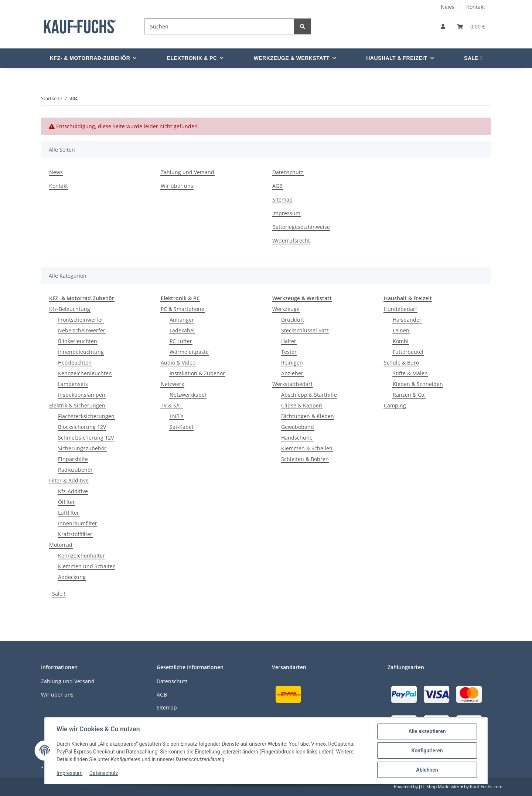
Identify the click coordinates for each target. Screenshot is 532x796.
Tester (289, 352)
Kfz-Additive (73, 491)
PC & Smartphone (183, 309)
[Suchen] (219, 26)
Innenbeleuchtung (81, 352)
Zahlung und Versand (187, 172)
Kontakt (476, 7)
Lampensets (73, 384)
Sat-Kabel (181, 427)
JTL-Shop (428, 787)
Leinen (401, 330)
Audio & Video (178, 363)
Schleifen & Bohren (305, 459)
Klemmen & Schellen (307, 448)
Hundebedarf (400, 309)
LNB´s (177, 416)
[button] (443, 26)
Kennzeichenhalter (81, 555)
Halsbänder (407, 320)
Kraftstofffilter (75, 534)
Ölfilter (66, 502)
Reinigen (292, 363)
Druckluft (293, 320)
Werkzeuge (286, 309)
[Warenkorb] (471, 26)
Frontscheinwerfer (81, 320)
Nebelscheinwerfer (82, 330)
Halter (289, 341)
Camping (395, 405)
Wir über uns (177, 186)
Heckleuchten (75, 363)
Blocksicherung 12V (82, 427)
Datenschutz (104, 773)
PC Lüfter (181, 341)
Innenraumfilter (78, 523)
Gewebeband (298, 427)
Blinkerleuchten (78, 341)
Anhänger (182, 320)
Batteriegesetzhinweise (301, 227)
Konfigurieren (427, 751)
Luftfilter (69, 513)
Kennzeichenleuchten (85, 373)
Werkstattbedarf (292, 384)
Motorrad (61, 545)
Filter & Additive (69, 480)
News (448, 7)
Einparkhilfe (73, 459)
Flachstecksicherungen (86, 416)
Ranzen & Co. (409, 395)
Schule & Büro (401, 363)
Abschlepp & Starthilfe (309, 395)
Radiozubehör (75, 470)
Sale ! (59, 594)
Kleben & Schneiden (418, 384)
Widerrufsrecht (291, 241)
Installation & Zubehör (197, 373)
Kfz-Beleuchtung (70, 309)
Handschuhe (297, 438)
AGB (277, 186)
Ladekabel (182, 330)
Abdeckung (72, 577)
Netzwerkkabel (188, 395)
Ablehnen (427, 770)
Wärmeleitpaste (189, 352)
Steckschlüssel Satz (305, 330)
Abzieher (292, 373)
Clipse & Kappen (302, 405)
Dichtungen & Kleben (308, 416)
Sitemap (282, 199)
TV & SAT (172, 405)
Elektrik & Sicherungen (77, 405)
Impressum (69, 773)
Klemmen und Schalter (86, 566)
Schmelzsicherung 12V (86, 438)
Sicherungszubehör (82, 448)
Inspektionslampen (82, 395)
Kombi (401, 341)
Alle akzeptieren (427, 731)
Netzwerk (172, 384)
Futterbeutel (408, 352)
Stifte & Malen (410, 373)
